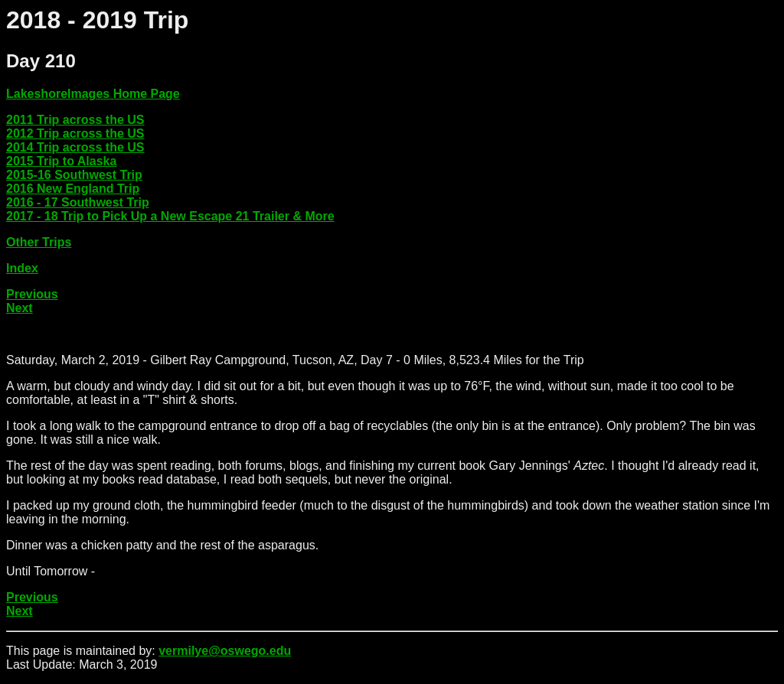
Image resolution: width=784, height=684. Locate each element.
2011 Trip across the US (75, 120)
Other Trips (39, 242)
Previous (32, 294)
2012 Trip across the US (75, 134)
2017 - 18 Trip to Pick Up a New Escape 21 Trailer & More (170, 216)
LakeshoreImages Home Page (93, 94)
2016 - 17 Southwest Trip (78, 202)
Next (20, 308)
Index (22, 268)
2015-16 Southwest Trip (74, 175)
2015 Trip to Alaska (61, 161)
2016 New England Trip (73, 189)
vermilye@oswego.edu (225, 651)
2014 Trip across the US (75, 147)
